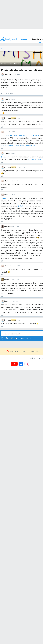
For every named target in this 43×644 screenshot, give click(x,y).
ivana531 (6, 157)
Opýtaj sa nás (14, 351)
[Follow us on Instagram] (28, 364)
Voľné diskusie (14, 64)
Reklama (33, 358)
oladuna (22, 206)
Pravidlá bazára (35, 351)
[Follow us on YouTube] (14, 364)
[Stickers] (12, 338)
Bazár (24, 39)
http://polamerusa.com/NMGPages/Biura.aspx (18, 146)
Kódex (24, 351)
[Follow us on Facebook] (21, 364)
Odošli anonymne (23, 338)
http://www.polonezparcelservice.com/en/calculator (20, 135)
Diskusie (4, 64)
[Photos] (7, 338)
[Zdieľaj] (9, 93)
